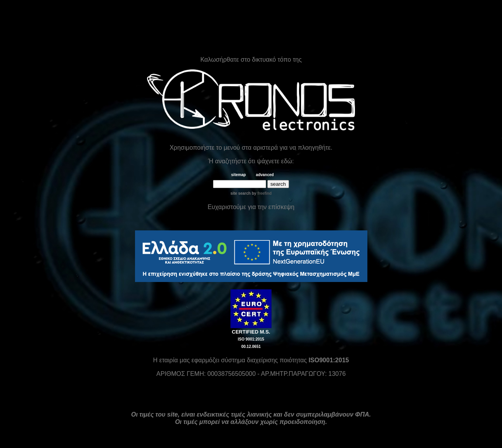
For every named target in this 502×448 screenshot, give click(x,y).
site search (241, 193)
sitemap (239, 175)
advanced (265, 175)
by (261, 193)
